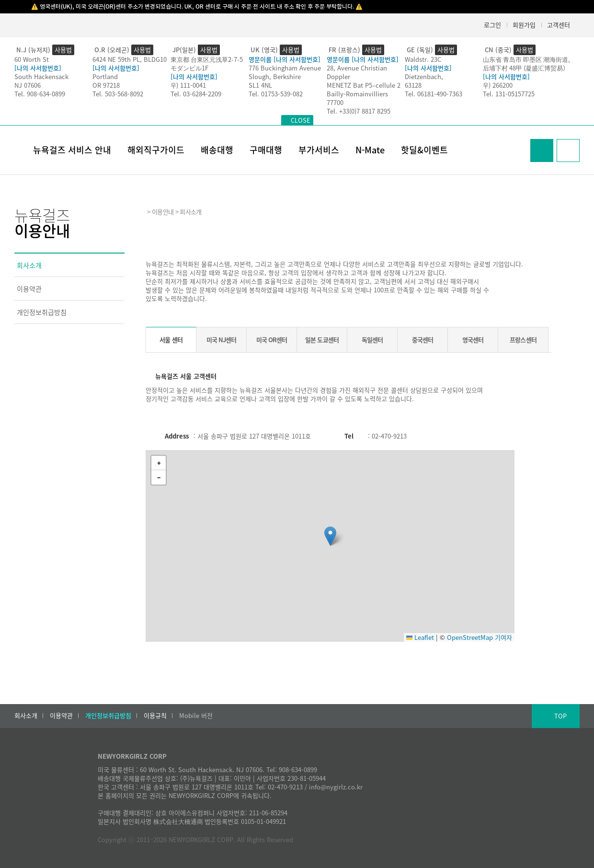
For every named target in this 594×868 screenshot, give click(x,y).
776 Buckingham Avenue (285, 68)
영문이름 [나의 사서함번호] (285, 59)
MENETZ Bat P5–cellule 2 (364, 85)
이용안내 (163, 212)
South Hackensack (41, 76)
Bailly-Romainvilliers (357, 94)
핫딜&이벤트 (424, 150)
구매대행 (266, 150)
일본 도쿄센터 (322, 340)
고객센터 (559, 25)
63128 (413, 85)
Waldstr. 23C (423, 59)
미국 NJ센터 (221, 340)
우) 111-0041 (188, 85)
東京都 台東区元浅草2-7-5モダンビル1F (207, 64)
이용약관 (29, 289)
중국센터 (423, 340)
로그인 (492, 25)
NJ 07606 (28, 85)
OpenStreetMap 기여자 (480, 637)
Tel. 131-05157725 (509, 94)
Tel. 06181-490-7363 (434, 94)
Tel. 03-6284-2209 (196, 94)
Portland (105, 76)
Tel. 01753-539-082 (276, 94)
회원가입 (524, 25)
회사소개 (29, 265)
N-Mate (370, 150)
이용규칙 (155, 716)
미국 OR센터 (272, 340)
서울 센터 (171, 340)
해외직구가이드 (156, 150)
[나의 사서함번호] (38, 68)
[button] (330, 536)
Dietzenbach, (424, 76)
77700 (335, 102)
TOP (560, 716)
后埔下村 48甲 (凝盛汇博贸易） (526, 68)
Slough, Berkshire (275, 76)
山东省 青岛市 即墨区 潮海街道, (526, 59)
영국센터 (473, 340)
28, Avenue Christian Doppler (357, 72)
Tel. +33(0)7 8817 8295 (359, 111)
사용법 (63, 50)
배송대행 (217, 150)
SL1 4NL (260, 85)
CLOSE (301, 120)
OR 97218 (106, 85)
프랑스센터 (523, 340)
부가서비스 (319, 150)
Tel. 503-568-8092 (118, 94)
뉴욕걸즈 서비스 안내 (72, 150)
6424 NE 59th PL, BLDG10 (130, 59)
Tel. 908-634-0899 (40, 94)
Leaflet (420, 637)
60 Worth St (32, 59)
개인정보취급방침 (42, 312)
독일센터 (372, 340)
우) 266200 (498, 85)
